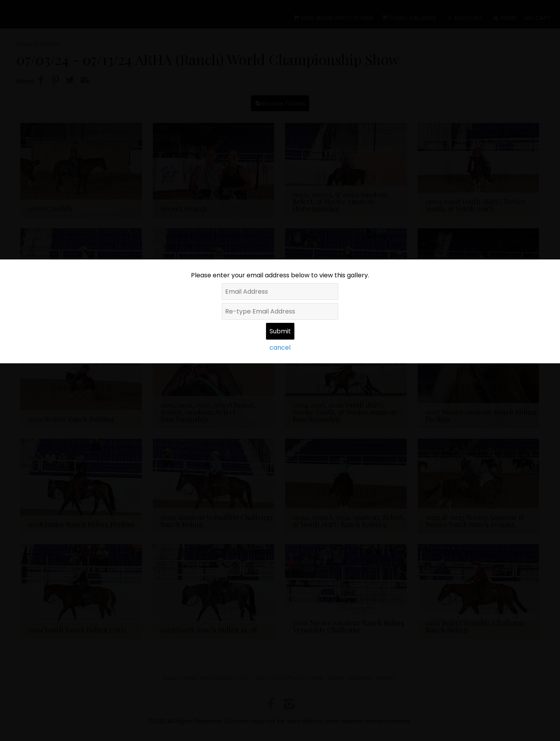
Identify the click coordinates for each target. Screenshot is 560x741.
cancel (280, 348)
